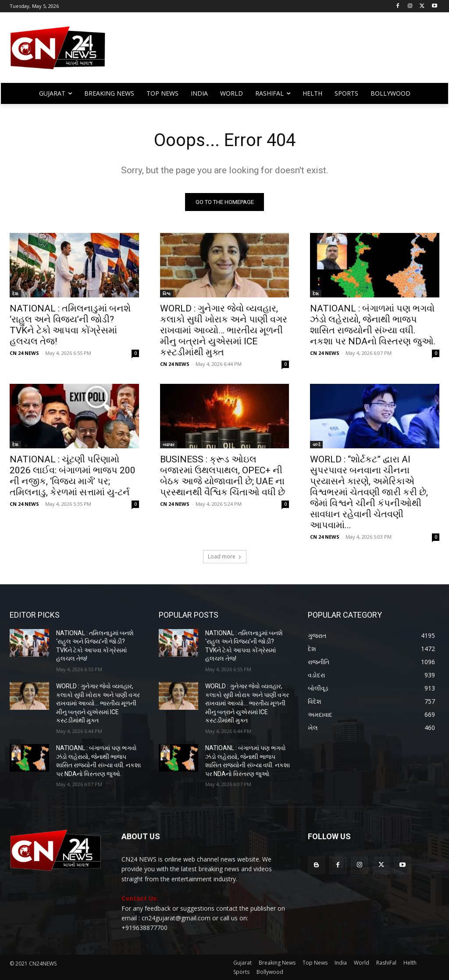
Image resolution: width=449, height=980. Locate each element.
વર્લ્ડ (316, 445)
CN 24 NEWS (24, 353)
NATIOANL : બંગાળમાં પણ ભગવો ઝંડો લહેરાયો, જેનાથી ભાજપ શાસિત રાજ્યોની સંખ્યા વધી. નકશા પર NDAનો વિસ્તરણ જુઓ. (373, 325)
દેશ (15, 293)
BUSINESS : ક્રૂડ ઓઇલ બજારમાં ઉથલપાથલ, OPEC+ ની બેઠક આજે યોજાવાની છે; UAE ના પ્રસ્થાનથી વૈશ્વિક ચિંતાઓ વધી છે (223, 476)
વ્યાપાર (169, 445)
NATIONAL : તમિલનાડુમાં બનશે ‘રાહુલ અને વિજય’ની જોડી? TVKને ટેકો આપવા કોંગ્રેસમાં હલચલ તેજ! (70, 325)
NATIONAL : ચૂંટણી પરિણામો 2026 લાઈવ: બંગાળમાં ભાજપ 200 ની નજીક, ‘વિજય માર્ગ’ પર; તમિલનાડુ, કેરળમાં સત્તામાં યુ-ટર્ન (73, 476)
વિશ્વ (167, 293)
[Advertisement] (276, 52)
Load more (225, 556)
